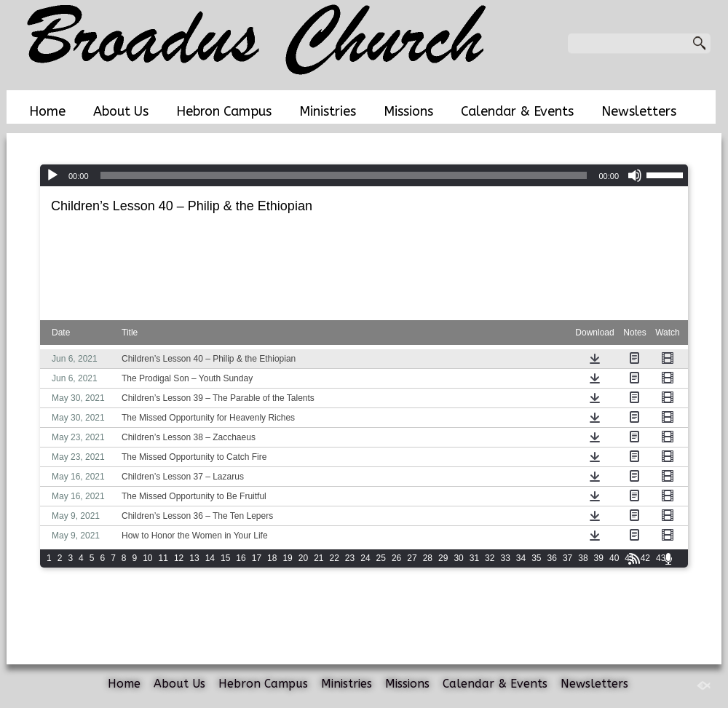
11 (163, 558)
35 (536, 558)
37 (567, 558)
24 (365, 558)
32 (490, 558)
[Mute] (635, 175)
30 (458, 558)
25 (381, 558)
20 (303, 558)
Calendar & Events (517, 111)
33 (505, 558)
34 (521, 558)
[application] (364, 175)
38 (583, 558)
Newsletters (639, 111)
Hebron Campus (224, 111)
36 (552, 558)
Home (47, 111)
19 (287, 558)
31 (474, 558)
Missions (408, 111)
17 (257, 558)
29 (443, 558)
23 (350, 558)
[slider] (344, 175)
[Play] (52, 175)
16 (241, 558)
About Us (121, 111)
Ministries (328, 111)
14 (210, 558)
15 (225, 558)
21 (318, 558)
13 (194, 558)
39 (599, 558)
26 (396, 558)
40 (614, 558)
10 (147, 558)
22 (335, 558)
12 (179, 558)
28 (428, 558)
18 (272, 558)
